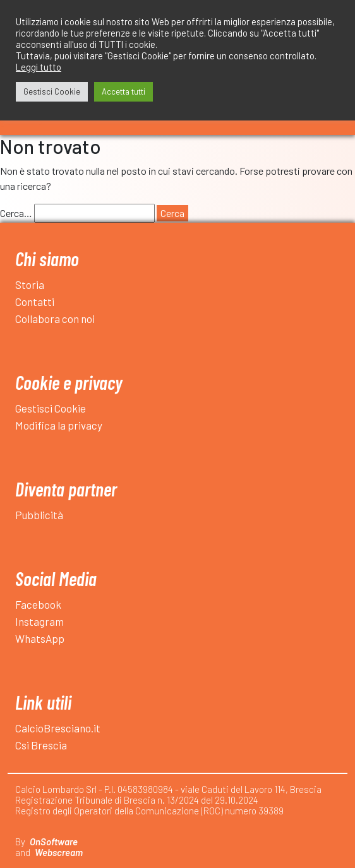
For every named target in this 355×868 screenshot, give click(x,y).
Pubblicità (39, 515)
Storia (30, 284)
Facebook (38, 604)
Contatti (35, 302)
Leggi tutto (39, 67)
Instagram (39, 621)
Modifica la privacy (59, 425)
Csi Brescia (41, 745)
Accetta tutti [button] (123, 91)
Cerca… (16, 213)
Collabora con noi (55, 319)
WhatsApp (40, 638)
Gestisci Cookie (51, 408)
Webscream (59, 852)
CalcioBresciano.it (58, 728)
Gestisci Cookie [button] (52, 91)
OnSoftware (54, 842)
